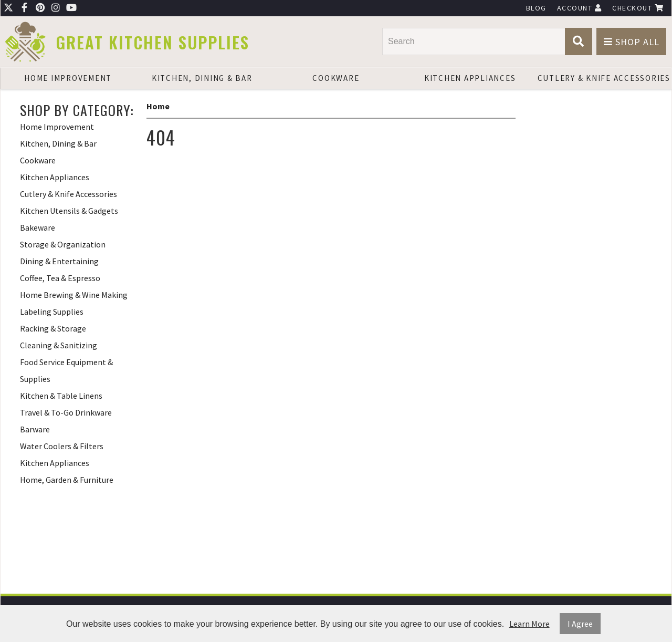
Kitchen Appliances (470, 78)
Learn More (529, 624)
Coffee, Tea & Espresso (60, 278)
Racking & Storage (53, 328)
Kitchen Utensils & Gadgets (69, 211)
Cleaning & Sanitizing (59, 345)
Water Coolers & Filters (62, 446)
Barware (35, 429)
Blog (536, 8)
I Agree (580, 624)
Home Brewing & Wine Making (74, 295)
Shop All (632, 42)
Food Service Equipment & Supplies (66, 370)
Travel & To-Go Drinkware (66, 412)
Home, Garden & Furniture (67, 480)
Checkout (638, 8)
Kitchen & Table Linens (61, 396)
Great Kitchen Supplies (153, 42)
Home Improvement (68, 78)
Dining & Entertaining (59, 261)
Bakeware (38, 227)
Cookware (336, 78)
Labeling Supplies (52, 312)
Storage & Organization (63, 244)
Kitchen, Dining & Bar (202, 78)
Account (580, 8)
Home (158, 106)
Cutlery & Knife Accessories (604, 78)
